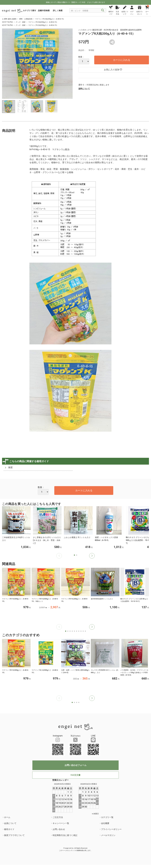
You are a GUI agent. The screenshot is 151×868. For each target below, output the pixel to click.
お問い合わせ (59, 829)
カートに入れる (122, 60)
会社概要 (105, 823)
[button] (92, 556)
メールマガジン (108, 835)
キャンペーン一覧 (61, 823)
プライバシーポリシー (111, 829)
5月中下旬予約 (7, 22)
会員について (10, 823)
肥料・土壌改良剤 (26, 19)
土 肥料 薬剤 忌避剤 (9, 19)
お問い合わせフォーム (75, 765)
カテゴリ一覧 (107, 817)
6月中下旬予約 (7, 25)
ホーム (7, 817)
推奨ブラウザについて (14, 835)
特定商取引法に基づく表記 (65, 835)
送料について (84, 89)
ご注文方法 (58, 817)
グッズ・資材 (21, 22)
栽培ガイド (9, 829)
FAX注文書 (75, 775)
